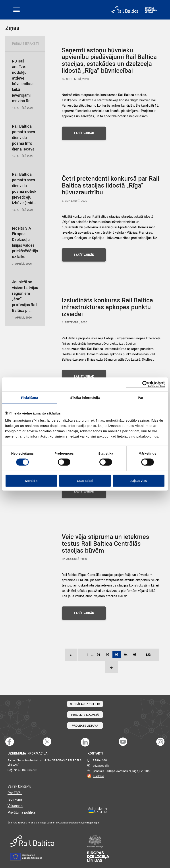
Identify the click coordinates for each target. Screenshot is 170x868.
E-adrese (99, 776)
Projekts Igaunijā (85, 715)
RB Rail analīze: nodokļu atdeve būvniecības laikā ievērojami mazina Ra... (25, 84)
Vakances (15, 806)
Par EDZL (15, 793)
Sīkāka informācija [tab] (85, 398)
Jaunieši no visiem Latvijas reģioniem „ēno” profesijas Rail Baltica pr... (25, 300)
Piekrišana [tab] (29, 398)
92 (108, 655)
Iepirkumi (15, 799)
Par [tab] (140, 398)
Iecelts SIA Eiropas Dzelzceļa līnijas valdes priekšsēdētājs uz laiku (25, 246)
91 (99, 655)
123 (148, 655)
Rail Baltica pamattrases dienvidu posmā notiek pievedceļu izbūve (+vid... (25, 192)
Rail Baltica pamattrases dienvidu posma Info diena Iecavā (25, 141)
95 (135, 655)
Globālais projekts (85, 704)
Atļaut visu (139, 480)
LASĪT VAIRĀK (84, 133)
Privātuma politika (21, 812)
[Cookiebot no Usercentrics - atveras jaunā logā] (146, 384)
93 (117, 655)
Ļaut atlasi (85, 480)
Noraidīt (31, 480)
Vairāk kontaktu (19, 786)
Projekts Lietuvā (85, 726)
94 (126, 655)
